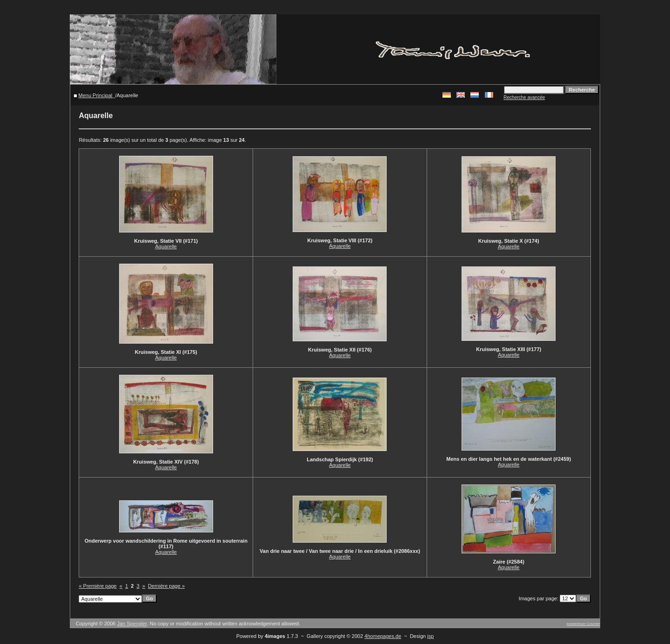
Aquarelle (166, 246)
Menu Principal (96, 95)
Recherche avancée (524, 97)
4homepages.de (383, 636)
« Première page (97, 586)
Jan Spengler (132, 624)
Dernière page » (166, 586)
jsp (430, 636)
